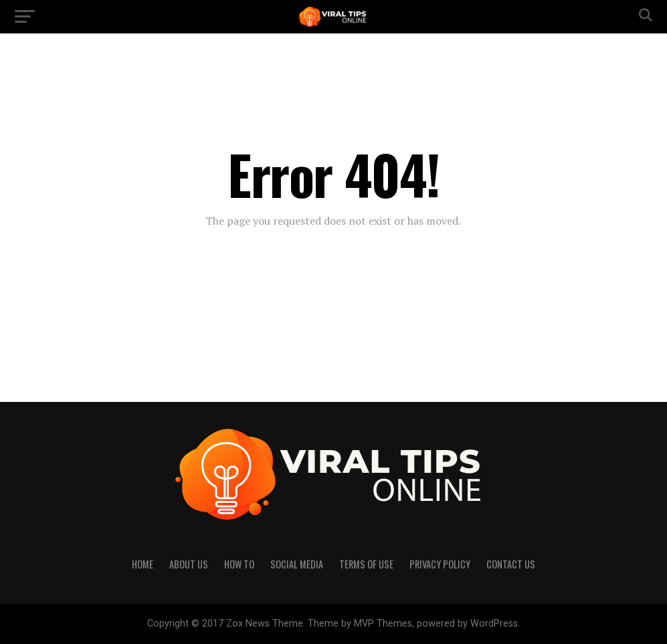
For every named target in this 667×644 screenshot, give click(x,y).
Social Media (297, 564)
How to (239, 564)
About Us (189, 564)
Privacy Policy (440, 564)
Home (142, 564)
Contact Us (511, 564)
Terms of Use (366, 564)
